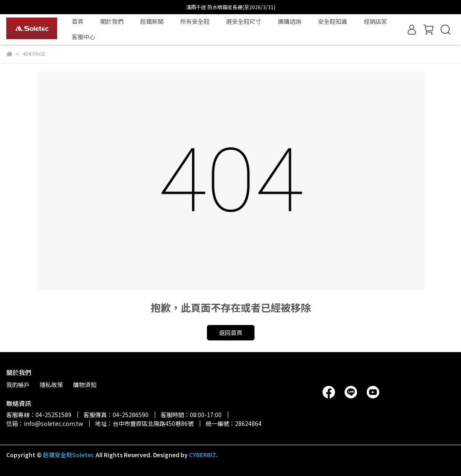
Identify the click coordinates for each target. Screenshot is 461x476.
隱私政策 (51, 385)
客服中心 (83, 37)
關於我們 (112, 21)
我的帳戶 (18, 385)
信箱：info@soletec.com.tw (45, 423)
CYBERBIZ (203, 455)
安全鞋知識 (333, 21)
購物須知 (85, 385)
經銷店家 (375, 21)
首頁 (78, 21)
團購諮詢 (290, 21)
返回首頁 (231, 332)
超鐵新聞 (152, 21)
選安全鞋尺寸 (244, 21)
